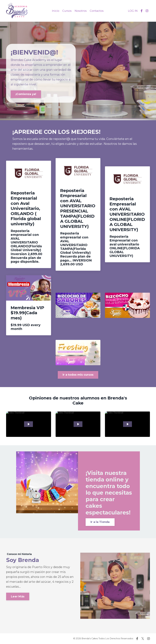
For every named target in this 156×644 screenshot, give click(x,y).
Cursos (67, 11)
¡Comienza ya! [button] (26, 94)
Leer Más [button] (18, 596)
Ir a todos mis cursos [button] (78, 375)
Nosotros (81, 11)
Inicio (56, 11)
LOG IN (133, 11)
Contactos (97, 11)
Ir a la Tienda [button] (100, 522)
